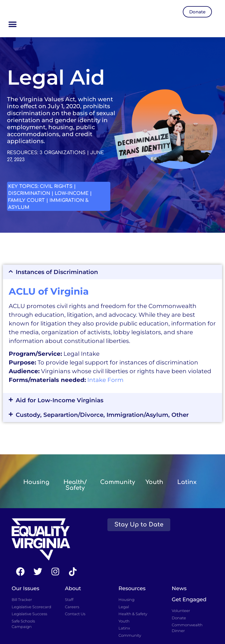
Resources (132, 588)
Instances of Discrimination (57, 272)
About (73, 588)
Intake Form (105, 380)
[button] (12, 25)
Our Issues (25, 588)
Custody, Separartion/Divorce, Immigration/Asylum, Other (102, 415)
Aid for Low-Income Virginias (60, 400)
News (179, 588)
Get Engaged (189, 599)
